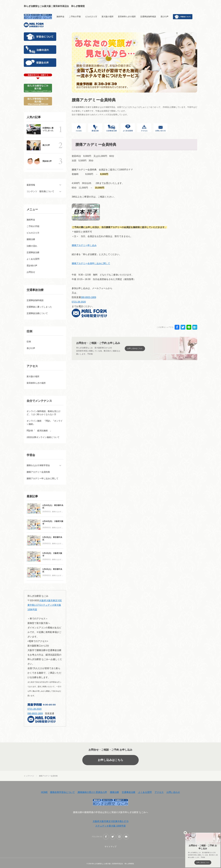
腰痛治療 (114, 793)
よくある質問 (145, 793)
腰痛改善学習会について (62, 793)
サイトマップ (111, 847)
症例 (29, 342)
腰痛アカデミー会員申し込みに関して (91, 263)
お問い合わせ (173, 793)
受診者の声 (47, 161)
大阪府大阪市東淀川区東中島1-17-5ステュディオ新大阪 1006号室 (45, 606)
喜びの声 (46, 145)
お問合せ (31, 272)
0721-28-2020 (79, 302)
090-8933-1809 (88, 297)
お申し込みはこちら (111, 761)
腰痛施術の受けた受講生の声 (92, 793)
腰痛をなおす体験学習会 (58, 513)
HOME (44, 793)
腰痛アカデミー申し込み (84, 245)
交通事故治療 (129, 793)
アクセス (159, 793)
